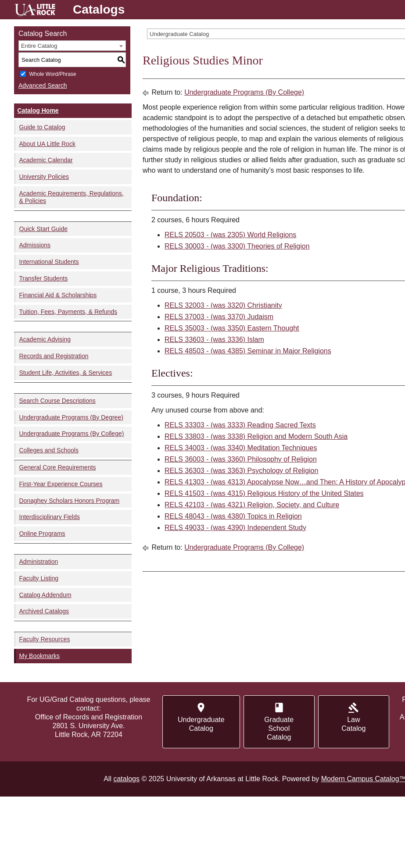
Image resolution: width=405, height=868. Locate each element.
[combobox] (72, 46)
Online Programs (42, 534)
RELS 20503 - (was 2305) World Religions (230, 235)
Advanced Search (43, 85)
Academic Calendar (46, 160)
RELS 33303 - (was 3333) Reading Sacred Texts (240, 425)
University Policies (44, 177)
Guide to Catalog (42, 127)
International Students (49, 262)
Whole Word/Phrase (52, 74)
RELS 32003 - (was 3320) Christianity (223, 305)
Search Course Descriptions (57, 401)
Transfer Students (44, 278)
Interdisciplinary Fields (50, 517)
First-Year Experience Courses (61, 484)
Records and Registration (54, 356)
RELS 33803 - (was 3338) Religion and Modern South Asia (256, 436)
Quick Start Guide (44, 229)
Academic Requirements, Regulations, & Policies (72, 197)
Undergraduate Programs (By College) (72, 434)
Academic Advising (45, 339)
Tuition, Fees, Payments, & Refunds (68, 312)
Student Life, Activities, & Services (66, 373)
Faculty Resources (45, 639)
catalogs (126, 779)
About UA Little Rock (47, 144)
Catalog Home (38, 110)
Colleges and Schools (49, 450)
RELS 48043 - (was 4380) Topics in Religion (233, 516)
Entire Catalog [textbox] (39, 46)
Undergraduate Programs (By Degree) (71, 417)
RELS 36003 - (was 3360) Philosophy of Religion (241, 459)
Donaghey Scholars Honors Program (70, 501)
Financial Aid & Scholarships (58, 295)
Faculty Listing (39, 578)
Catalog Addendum (45, 595)
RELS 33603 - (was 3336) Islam (214, 340)
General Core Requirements (58, 467)
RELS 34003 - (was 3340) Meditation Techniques (241, 448)
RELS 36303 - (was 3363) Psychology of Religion (241, 471)
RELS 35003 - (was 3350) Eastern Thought (232, 328)
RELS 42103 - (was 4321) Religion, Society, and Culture (252, 505)
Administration (39, 562)
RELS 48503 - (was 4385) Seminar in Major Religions (248, 351)
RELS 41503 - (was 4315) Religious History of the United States (264, 493)
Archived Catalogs (44, 611)
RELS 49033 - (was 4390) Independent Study (235, 528)
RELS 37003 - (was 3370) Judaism (219, 317)
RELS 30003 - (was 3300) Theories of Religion (237, 246)
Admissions (35, 245)
